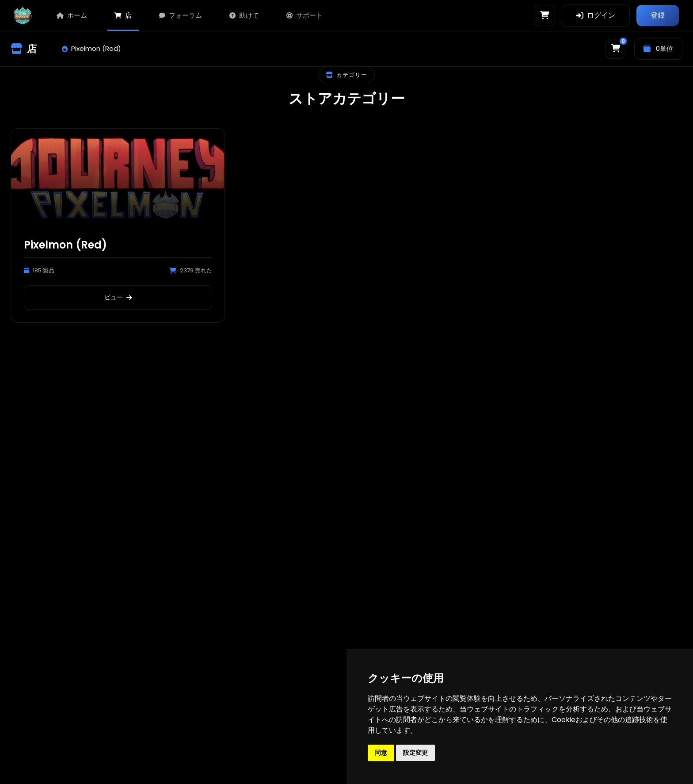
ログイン (596, 15)
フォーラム (181, 15)
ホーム (72, 15)
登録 (658, 15)
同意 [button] (381, 753)
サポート (305, 15)
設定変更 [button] (415, 753)
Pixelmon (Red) (91, 48)
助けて (244, 15)
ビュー (118, 297)
